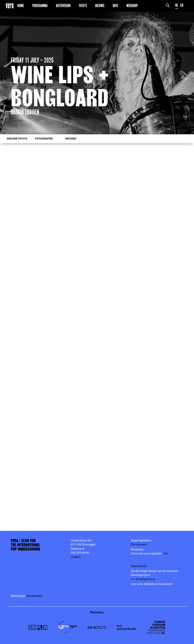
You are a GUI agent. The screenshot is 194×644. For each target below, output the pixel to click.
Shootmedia (35, 596)
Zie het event (139, 545)
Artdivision (63, 6)
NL (177, 5)
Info (115, 6)
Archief (71, 139)
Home (21, 6)
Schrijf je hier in (145, 579)
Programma (40, 6)
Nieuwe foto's (17, 139)
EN (182, 5)
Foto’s (83, 6)
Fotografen (44, 139)
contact (76, 557)
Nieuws (100, 6)
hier (166, 554)
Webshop (132, 6)
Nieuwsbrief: (139, 566)
